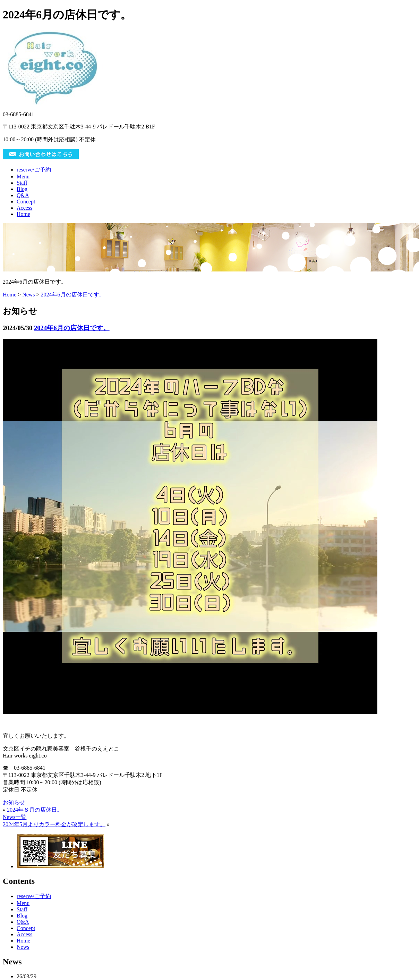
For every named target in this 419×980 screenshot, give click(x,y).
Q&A (23, 195)
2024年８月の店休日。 (35, 810)
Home (23, 214)
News (28, 295)
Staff (22, 183)
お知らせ (14, 802)
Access (24, 208)
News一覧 (15, 817)
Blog (22, 189)
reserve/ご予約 (34, 170)
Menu (23, 177)
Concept (26, 202)
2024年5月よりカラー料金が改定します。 (54, 824)
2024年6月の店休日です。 (73, 295)
